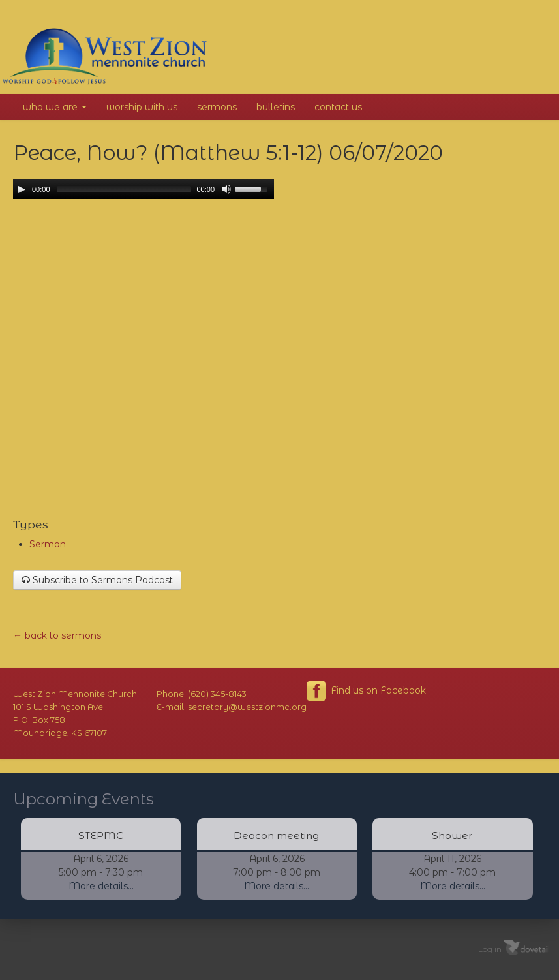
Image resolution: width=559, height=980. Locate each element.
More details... (101, 886)
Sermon (48, 544)
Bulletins (276, 107)
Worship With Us (142, 107)
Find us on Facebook (366, 691)
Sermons (217, 107)
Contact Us (338, 107)
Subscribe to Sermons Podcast (97, 580)
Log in (490, 948)
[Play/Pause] (22, 189)
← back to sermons (57, 635)
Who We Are (55, 107)
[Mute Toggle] (226, 189)
